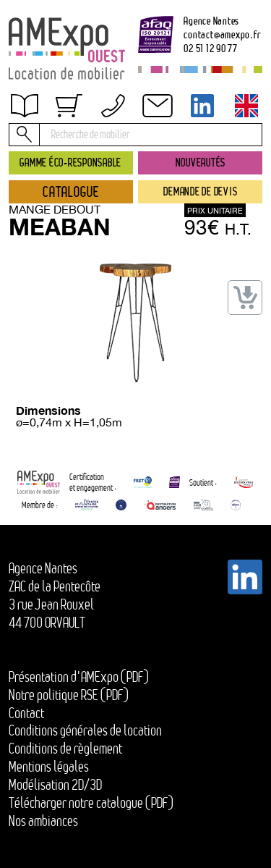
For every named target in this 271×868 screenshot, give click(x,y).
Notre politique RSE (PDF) (69, 695)
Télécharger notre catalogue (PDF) (91, 803)
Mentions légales (49, 767)
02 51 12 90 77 (211, 48)
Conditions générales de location (85, 730)
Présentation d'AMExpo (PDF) (79, 677)
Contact (26, 713)
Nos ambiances (43, 821)
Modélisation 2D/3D (55, 785)
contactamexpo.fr (222, 34)
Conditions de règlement (65, 749)
